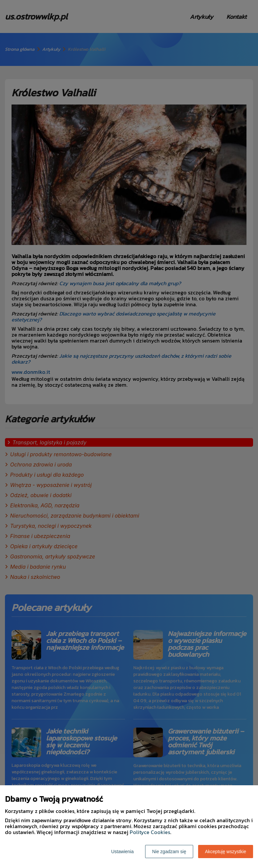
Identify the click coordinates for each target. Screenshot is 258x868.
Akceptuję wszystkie (226, 852)
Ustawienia (122, 852)
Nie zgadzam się (169, 852)
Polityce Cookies (150, 832)
